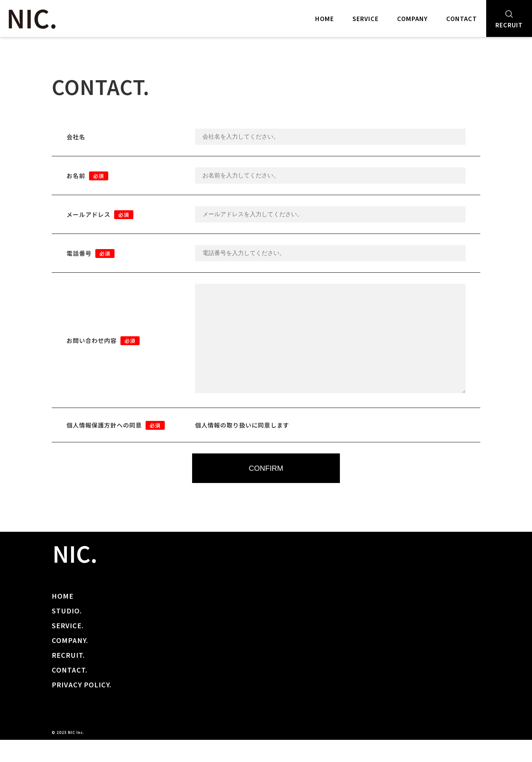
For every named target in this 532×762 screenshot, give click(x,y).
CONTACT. (70, 692)
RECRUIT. (68, 677)
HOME (325, 18)
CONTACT (462, 18)
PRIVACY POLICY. (82, 707)
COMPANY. (70, 662)
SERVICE (366, 18)
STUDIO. (67, 633)
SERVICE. (68, 647)
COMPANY (412, 18)
